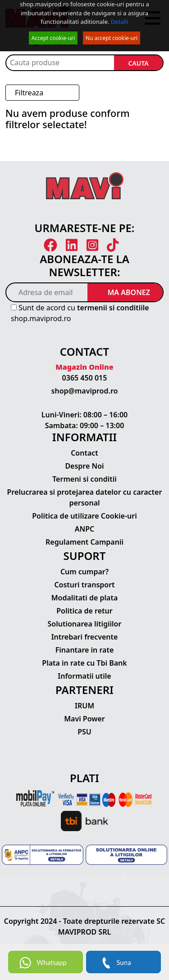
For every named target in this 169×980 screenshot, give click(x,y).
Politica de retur (84, 611)
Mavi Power (84, 719)
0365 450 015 (85, 378)
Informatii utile (84, 676)
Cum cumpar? (84, 572)
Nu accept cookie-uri (112, 38)
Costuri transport (84, 585)
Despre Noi (84, 466)
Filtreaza (29, 93)
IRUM (84, 706)
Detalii (120, 22)
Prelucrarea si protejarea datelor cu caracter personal (85, 497)
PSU (84, 732)
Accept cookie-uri (53, 38)
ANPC (85, 529)
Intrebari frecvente (85, 637)
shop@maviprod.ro (85, 391)
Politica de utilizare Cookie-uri (84, 516)
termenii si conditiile (113, 308)
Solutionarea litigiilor (85, 624)
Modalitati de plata (85, 598)
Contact (84, 453)
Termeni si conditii (84, 479)
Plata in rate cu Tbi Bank (84, 663)
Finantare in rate (85, 650)
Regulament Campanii (84, 542)
